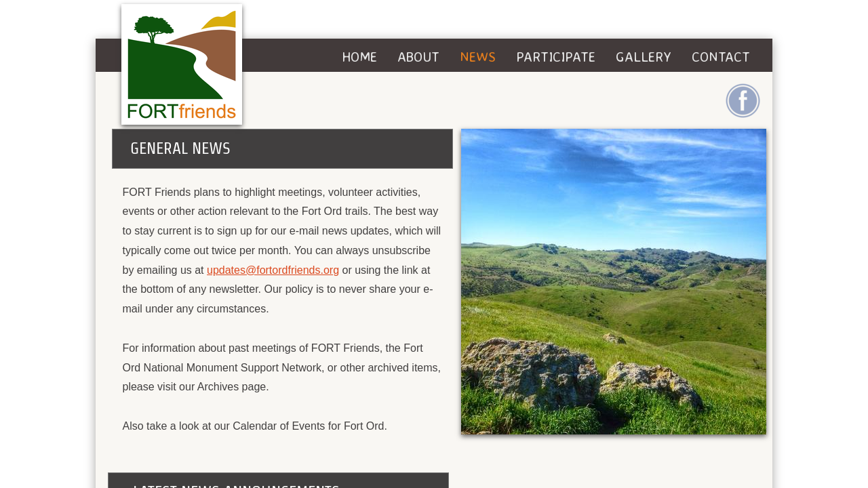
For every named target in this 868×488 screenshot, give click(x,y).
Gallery (644, 57)
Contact (721, 57)
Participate (556, 57)
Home (359, 57)
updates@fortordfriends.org (273, 270)
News (478, 57)
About (418, 57)
